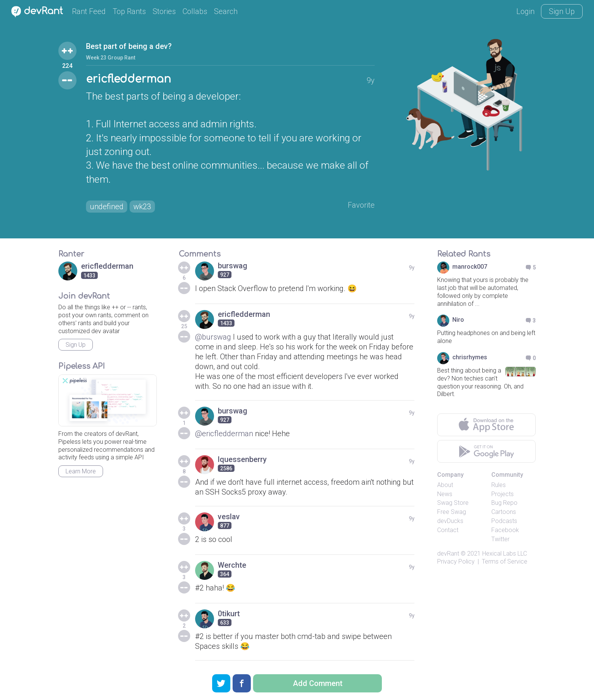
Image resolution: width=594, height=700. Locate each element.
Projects (503, 494)
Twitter (500, 539)
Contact (448, 530)
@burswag (213, 337)
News (445, 494)
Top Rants (129, 11)
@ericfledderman (224, 434)
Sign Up (562, 11)
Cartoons (504, 512)
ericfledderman (128, 79)
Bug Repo (504, 503)
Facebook (505, 530)
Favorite (361, 205)
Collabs (195, 11)
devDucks (450, 521)
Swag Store (453, 503)
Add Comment (318, 683)
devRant (448, 554)
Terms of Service (505, 561)
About (445, 485)
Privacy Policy (456, 561)
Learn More (81, 471)
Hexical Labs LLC (505, 554)
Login (525, 11)
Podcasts (504, 521)
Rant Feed (89, 11)
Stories (164, 11)
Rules (499, 485)
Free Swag (452, 512)
